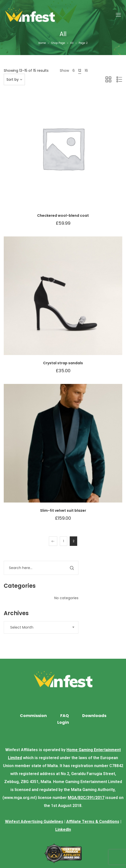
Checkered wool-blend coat (63, 216)
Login (63, 722)
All (72, 43)
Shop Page (58, 43)
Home (42, 43)
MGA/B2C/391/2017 (86, 798)
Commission (33, 716)
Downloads (94, 716)
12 (80, 71)
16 (86, 71)
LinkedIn (63, 830)
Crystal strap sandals (63, 363)
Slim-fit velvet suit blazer (63, 510)
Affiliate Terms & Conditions (93, 822)
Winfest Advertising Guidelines (34, 822)
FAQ (64, 716)
